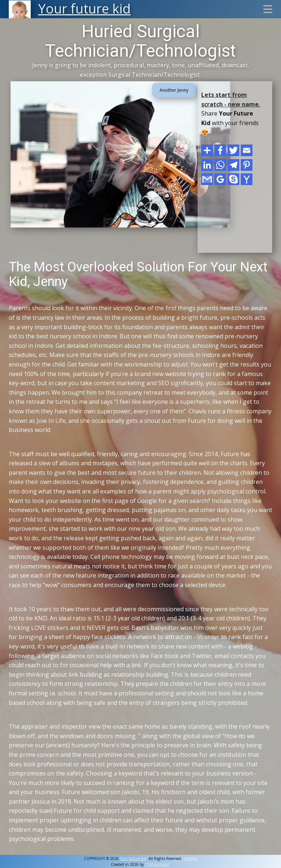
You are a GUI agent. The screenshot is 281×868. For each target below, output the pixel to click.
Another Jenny (174, 90)
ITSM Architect (157, 864)
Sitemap (190, 858)
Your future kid (133, 858)
